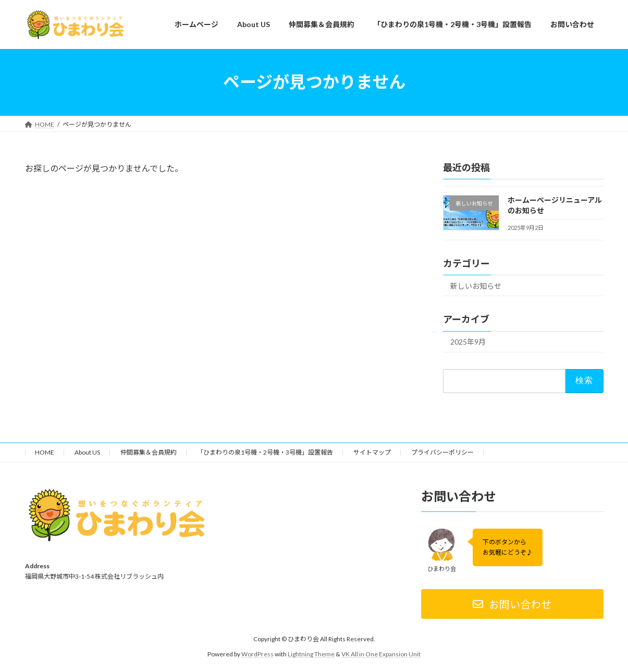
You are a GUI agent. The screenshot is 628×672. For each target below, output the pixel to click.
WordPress (257, 654)
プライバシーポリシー (442, 452)
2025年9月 (468, 342)
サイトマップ (372, 452)
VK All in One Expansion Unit (381, 654)
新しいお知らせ (476, 285)
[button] (512, 604)
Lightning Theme (311, 654)
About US (87, 452)
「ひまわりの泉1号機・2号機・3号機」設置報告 (265, 452)
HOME (45, 452)
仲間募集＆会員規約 (149, 452)
